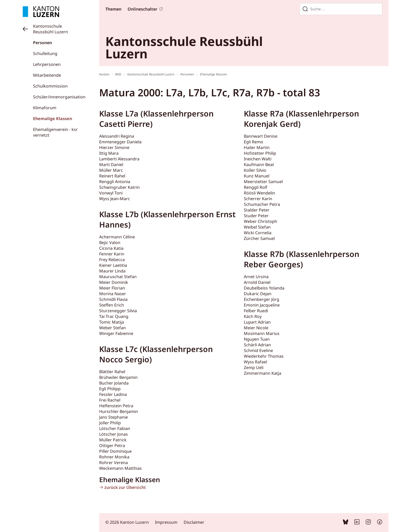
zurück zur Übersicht (125, 487)
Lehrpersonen (47, 64)
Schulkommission (50, 86)
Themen (113, 9)
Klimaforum (45, 108)
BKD (118, 74)
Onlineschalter (142, 9)
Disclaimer (194, 522)
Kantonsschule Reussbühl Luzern (50, 29)
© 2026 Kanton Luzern (127, 522)
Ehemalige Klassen (53, 119)
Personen (42, 43)
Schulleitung (45, 53)
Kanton (104, 74)
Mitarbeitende (47, 75)
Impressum (166, 522)
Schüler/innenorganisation (59, 97)
